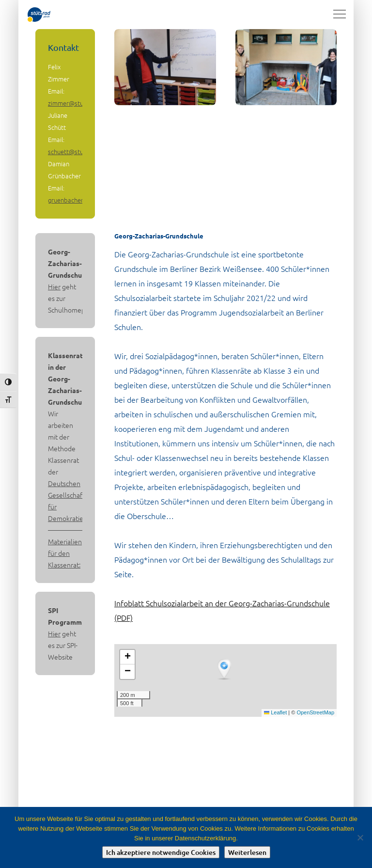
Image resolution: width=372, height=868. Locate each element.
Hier (54, 286)
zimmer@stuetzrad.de (79, 103)
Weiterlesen (247, 852)
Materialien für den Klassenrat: (65, 553)
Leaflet (275, 712)
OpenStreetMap (315, 712)
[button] (225, 670)
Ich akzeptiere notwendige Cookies (161, 852)
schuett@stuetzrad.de (79, 151)
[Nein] (360, 837)
